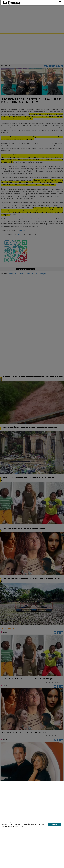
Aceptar (54, 825)
